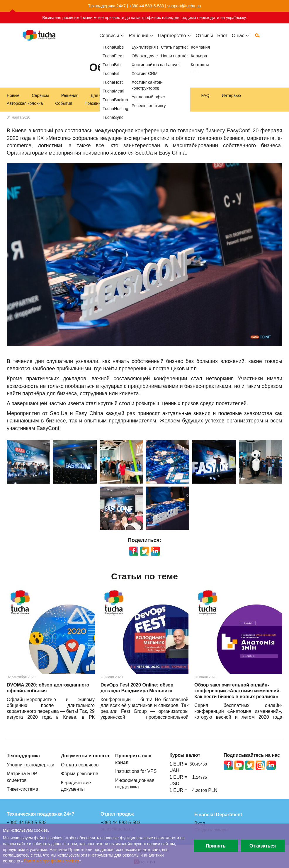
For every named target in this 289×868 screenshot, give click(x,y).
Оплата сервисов (80, 765)
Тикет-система (22, 789)
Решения (70, 95)
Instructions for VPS (136, 771)
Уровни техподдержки (30, 765)
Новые (13, 95)
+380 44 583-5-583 (146, 6)
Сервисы (109, 40)
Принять (216, 846)
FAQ (205, 95)
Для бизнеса (103, 95)
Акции (123, 103)
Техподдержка (141, 95)
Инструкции (178, 95)
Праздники (95, 103)
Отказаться (263, 846)
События (64, 103)
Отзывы (204, 40)
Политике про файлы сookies (51, 861)
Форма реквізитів (80, 773)
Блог (222, 40)
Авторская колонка (25, 103)
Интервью (231, 95)
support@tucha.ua (184, 6)
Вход (200, 823)
